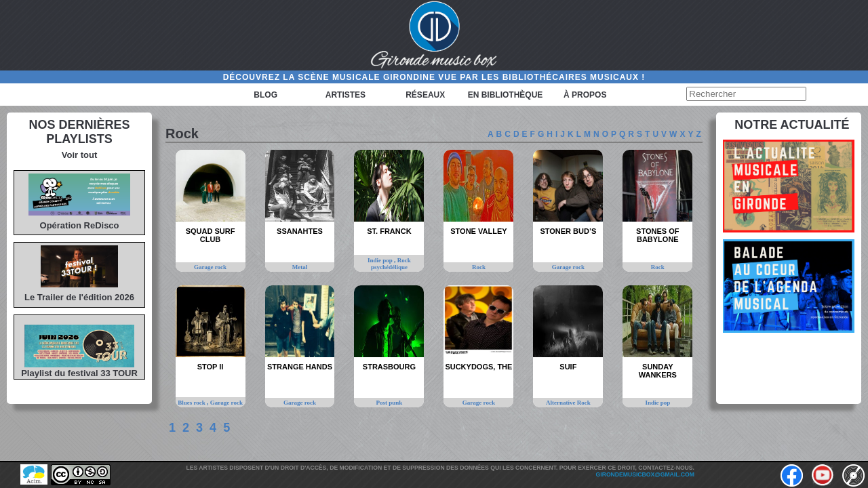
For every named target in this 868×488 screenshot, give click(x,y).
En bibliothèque (506, 95)
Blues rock (192, 403)
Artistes (346, 95)
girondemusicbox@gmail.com (645, 474)
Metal (300, 267)
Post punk (390, 403)
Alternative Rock (568, 403)
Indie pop (381, 260)
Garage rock (210, 267)
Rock (479, 267)
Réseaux (425, 95)
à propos (585, 95)
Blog (265, 95)
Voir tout (79, 155)
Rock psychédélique (391, 264)
